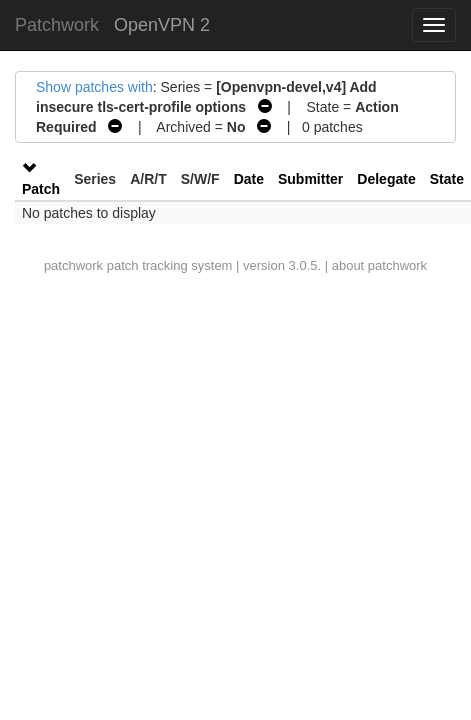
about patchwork (379, 265)
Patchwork (57, 25)
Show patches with (94, 87)
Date (249, 179)
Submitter (310, 179)
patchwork (73, 265)
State (447, 179)
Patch (41, 189)
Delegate (386, 179)
